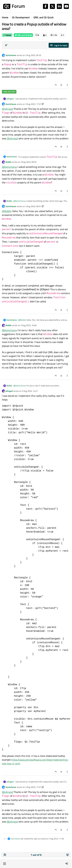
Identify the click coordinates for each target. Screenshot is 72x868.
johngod (10, 99)
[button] (4, 864)
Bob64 (9, 162)
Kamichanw (11, 55)
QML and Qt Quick (23, 35)
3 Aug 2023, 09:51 (33, 206)
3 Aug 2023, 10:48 (28, 325)
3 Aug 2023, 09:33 (28, 162)
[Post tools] (67, 85)
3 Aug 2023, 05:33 (33, 55)
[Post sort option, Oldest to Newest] (6, 45)
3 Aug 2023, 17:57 (33, 104)
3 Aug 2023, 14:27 (30, 391)
